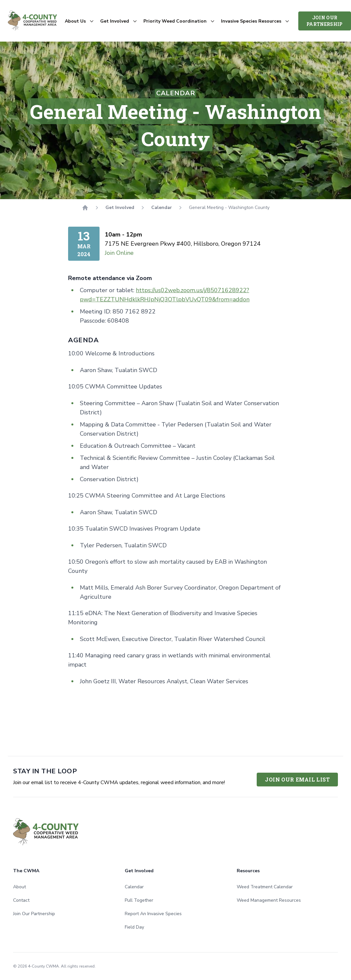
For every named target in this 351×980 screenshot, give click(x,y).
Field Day (134, 927)
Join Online (119, 253)
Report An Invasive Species (153, 914)
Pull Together (139, 900)
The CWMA (26, 871)
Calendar (162, 207)
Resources (248, 871)
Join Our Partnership (325, 21)
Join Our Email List (297, 779)
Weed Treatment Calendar (265, 887)
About (19, 887)
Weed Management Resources (269, 900)
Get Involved (120, 207)
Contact (21, 900)
